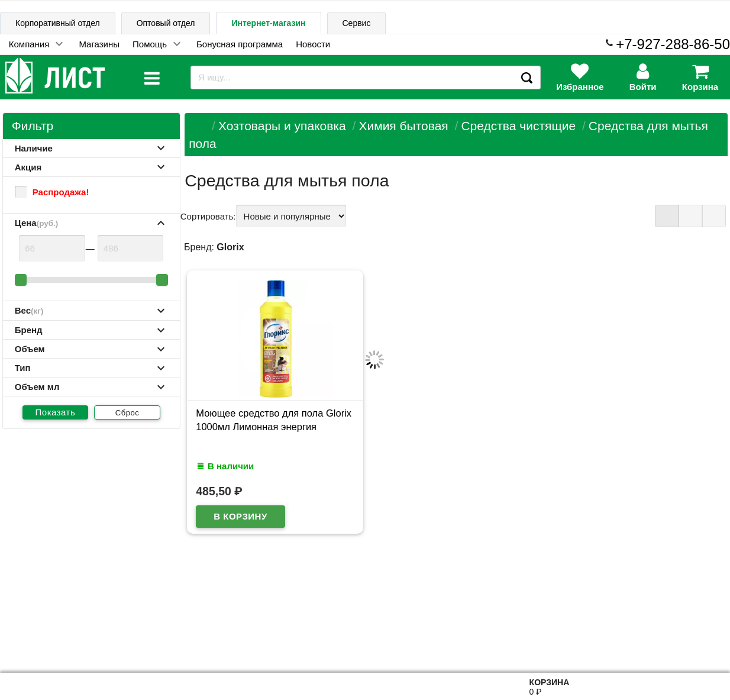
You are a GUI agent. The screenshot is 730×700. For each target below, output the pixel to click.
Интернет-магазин (268, 23)
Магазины (99, 44)
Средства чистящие (518, 126)
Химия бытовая (403, 126)
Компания (29, 44)
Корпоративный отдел (58, 23)
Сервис (357, 23)
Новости (313, 44)
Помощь (150, 44)
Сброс (127, 413)
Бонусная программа (240, 44)
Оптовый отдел (166, 23)
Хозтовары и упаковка (282, 126)
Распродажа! (52, 192)
